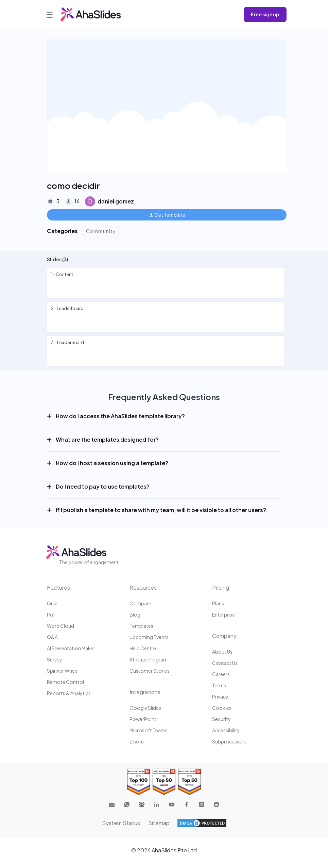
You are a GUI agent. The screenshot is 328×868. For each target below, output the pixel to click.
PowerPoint (143, 719)
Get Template (167, 215)
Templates (141, 626)
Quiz (52, 603)
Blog (135, 615)
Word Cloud (61, 626)
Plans (218, 603)
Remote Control (65, 682)
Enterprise (223, 615)
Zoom (137, 741)
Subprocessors (229, 741)
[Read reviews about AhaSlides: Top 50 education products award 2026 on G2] (164, 782)
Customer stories (150, 671)
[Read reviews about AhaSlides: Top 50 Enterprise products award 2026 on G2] (189, 782)
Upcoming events (149, 637)
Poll (51, 615)
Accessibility (226, 730)
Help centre (143, 648)
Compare (140, 603)
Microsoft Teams (149, 730)
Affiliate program (149, 659)
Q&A (52, 637)
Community (101, 231)
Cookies (222, 708)
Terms (219, 685)
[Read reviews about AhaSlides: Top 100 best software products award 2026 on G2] (139, 782)
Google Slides (145, 708)
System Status (121, 823)
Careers (221, 674)
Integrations (145, 692)
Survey (55, 659)
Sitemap (159, 823)
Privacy (220, 697)
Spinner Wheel (63, 671)
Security (221, 719)
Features (58, 587)
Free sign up (265, 14)
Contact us (225, 663)
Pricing (221, 587)
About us (222, 652)
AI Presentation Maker (71, 648)
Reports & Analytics (69, 693)
